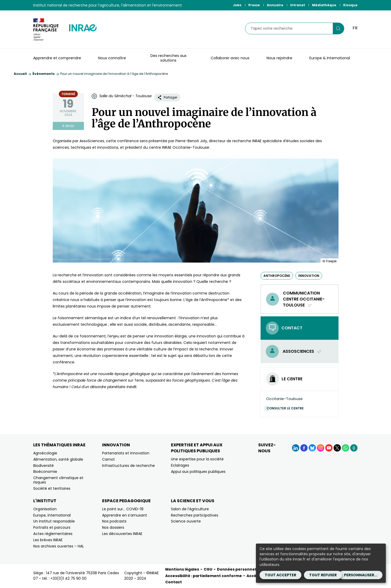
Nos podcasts (114, 521)
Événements (44, 74)
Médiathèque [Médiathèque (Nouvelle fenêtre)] (324, 5)
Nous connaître (112, 58)
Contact (174, 582)
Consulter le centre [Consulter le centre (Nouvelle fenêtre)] (286, 408)
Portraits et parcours (52, 527)
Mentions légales (182, 569)
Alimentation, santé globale (58, 459)
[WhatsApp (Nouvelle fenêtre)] (346, 448)
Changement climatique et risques (58, 480)
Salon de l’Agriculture (190, 509)
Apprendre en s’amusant (125, 515)
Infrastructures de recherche (128, 466)
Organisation (45, 509)
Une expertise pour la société (197, 459)
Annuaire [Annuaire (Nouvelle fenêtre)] (275, 5)
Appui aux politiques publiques (198, 472)
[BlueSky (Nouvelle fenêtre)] (312, 448)
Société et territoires (52, 488)
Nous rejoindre (279, 58)
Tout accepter (280, 575)
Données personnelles (239, 569)
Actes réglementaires (53, 534)
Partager (167, 97)
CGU (208, 569)
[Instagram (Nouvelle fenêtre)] (321, 448)
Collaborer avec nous (230, 58)
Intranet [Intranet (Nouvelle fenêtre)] (298, 5)
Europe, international (52, 515)
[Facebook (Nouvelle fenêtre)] (304, 448)
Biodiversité (44, 466)
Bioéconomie (45, 472)
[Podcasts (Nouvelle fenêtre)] (354, 448)
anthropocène (277, 276)
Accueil (20, 74)
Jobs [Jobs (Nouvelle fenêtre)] (237, 5)
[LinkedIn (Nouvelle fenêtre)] (296, 448)
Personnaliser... (361, 575)
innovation (309, 276)
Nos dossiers (113, 527)
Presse (254, 5)
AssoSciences (302, 351)
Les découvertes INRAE (122, 534)
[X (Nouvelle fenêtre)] (337, 448)
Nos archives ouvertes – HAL (59, 546)
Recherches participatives (195, 515)
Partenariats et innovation (126, 453)
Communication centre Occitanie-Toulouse (304, 299)
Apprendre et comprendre (57, 58)
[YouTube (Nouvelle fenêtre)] (329, 448)
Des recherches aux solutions (168, 58)
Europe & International (330, 58)
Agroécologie (45, 453)
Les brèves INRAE (48, 540)
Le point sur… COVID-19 (123, 509)
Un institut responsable (54, 521)
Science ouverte (186, 521)
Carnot (108, 459)
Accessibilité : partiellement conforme (204, 576)
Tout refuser (323, 575)
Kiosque (350, 5)
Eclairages (180, 465)
